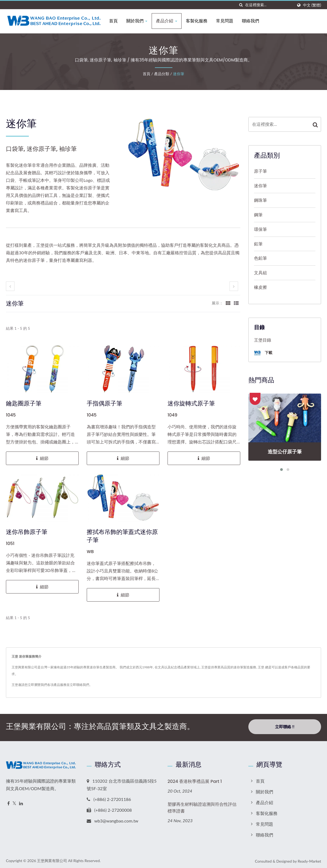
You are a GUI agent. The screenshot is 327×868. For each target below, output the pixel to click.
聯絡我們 (253, 21)
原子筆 (260, 171)
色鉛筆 (260, 258)
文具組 (260, 272)
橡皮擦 (260, 287)
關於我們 (140, 21)
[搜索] (241, 5)
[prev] (10, 286)
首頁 (116, 21)
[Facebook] (8, 802)
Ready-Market (309, 860)
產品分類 (162, 74)
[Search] (269, 5)
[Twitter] (14, 802)
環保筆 (260, 229)
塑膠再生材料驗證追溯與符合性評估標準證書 (202, 806)
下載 (263, 353)
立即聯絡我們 (79, 685)
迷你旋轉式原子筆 (191, 404)
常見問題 (227, 21)
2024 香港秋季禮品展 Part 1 (195, 780)
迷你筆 (179, 74)
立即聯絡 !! (285, 727)
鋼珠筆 (260, 200)
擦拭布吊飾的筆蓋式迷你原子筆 (122, 536)
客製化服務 (199, 21)
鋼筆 (258, 215)
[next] (234, 286)
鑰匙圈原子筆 (24, 404)
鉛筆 (258, 244)
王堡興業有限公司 (52, 859)
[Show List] (236, 303)
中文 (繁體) (312, 5)
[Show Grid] (228, 303)
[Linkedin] (21, 802)
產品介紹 (169, 21)
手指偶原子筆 (105, 404)
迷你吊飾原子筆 (27, 532)
